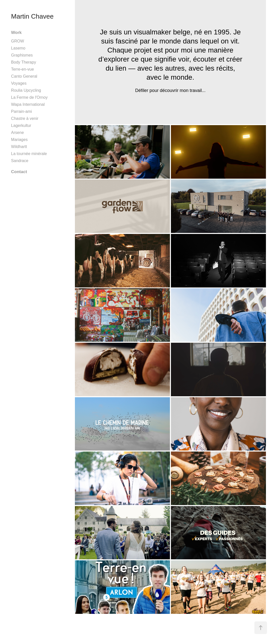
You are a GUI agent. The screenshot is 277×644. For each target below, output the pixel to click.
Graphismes (22, 55)
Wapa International (28, 104)
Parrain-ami (21, 111)
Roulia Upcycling (26, 90)
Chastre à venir (25, 118)
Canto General (24, 76)
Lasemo (18, 48)
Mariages (19, 140)
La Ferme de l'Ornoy (29, 97)
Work (16, 33)
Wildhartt (19, 147)
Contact (19, 172)
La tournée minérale (29, 154)
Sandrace (20, 161)
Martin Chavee (32, 16)
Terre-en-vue (22, 69)
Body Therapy (24, 62)
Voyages (19, 83)
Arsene (17, 133)
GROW (18, 41)
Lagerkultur (21, 126)
